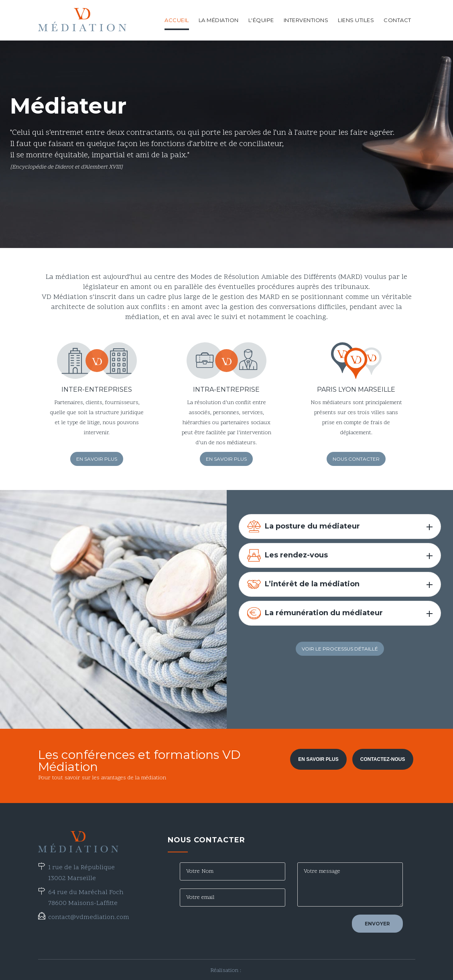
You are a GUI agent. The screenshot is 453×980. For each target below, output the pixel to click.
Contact (397, 20)
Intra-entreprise (226, 389)
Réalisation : (226, 971)
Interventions (306, 20)
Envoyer (377, 924)
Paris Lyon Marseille (356, 389)
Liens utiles (356, 20)
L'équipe (261, 20)
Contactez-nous (383, 759)
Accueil (177, 20)
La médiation (219, 20)
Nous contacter (356, 459)
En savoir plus (97, 459)
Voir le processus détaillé (340, 649)
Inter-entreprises (97, 389)
